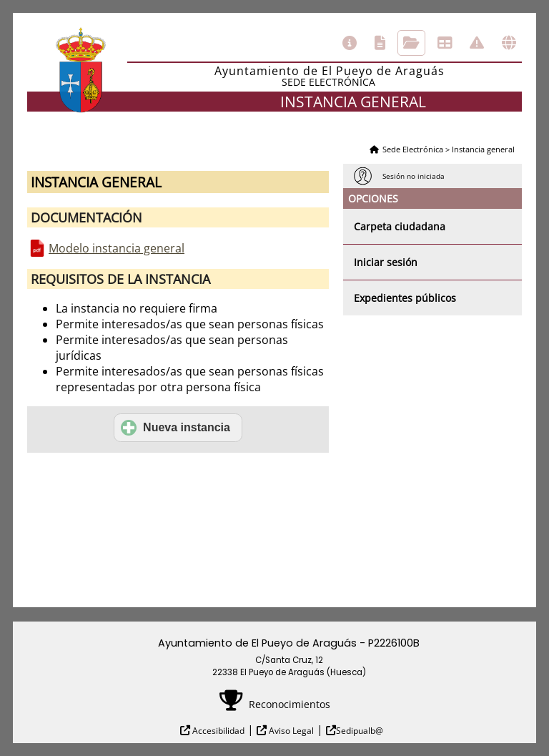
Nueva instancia (175, 428)
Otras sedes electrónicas (509, 43)
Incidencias (477, 43)
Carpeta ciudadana (400, 226)
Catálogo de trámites (380, 43)
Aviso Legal (290, 731)
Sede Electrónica (413, 149)
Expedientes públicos (405, 298)
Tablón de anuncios (445, 43)
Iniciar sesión (386, 262)
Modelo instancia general (117, 248)
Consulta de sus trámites (411, 43)
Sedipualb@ (360, 731)
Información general (350, 43)
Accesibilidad (217, 731)
